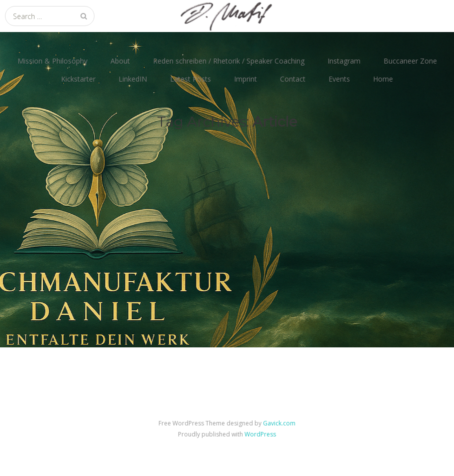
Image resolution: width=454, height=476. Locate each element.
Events (339, 79)
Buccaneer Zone (410, 61)
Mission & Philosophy (52, 61)
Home (383, 79)
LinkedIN (133, 79)
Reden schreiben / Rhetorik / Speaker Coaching (229, 61)
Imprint (245, 79)
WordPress (260, 434)
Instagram (344, 61)
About (120, 61)
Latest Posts (190, 79)
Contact (293, 79)
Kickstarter (78, 79)
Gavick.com (279, 423)
